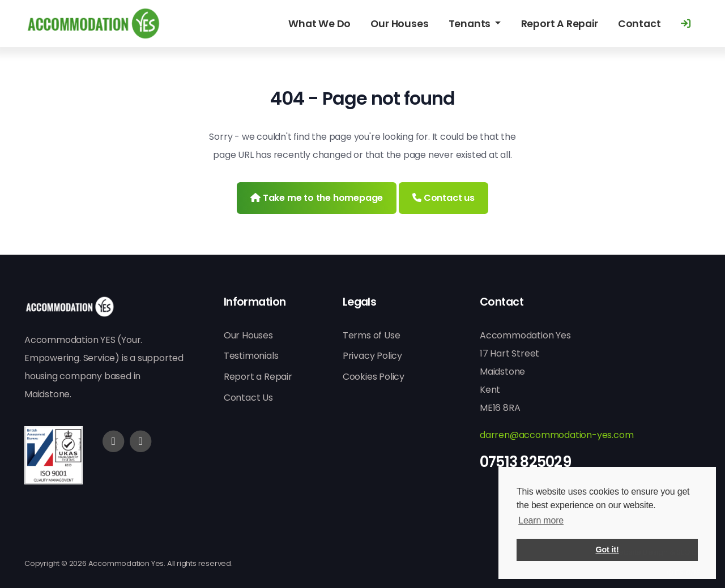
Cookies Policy (374, 377)
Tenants (471, 24)
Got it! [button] (607, 550)
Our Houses (399, 24)
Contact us (443, 198)
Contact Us (248, 398)
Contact (639, 24)
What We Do (319, 24)
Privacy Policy (372, 356)
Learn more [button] (541, 520)
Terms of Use (372, 335)
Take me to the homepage (317, 198)
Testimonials (251, 356)
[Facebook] (113, 441)
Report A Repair (560, 24)
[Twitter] (140, 441)
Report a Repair (258, 377)
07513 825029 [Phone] (525, 462)
